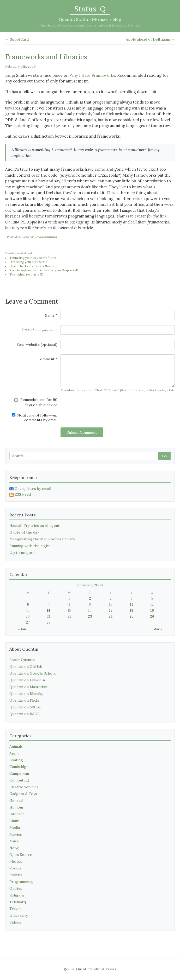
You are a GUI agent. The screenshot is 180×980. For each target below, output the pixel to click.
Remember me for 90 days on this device (36, 402)
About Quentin (22, 660)
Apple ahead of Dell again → (150, 39)
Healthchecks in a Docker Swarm (32, 266)
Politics (16, 875)
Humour (17, 807)
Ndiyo (14, 848)
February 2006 (90, 585)
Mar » (158, 629)
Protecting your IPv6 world (28, 262)
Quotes (16, 888)
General (28, 237)
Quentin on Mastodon (28, 687)
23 (90, 616)
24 (111, 616)
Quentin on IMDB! (25, 714)
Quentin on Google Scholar (33, 673)
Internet (17, 814)
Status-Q (90, 9)
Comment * (47, 359)
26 (152, 616)
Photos (16, 861)
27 (28, 622)
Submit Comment (82, 432)
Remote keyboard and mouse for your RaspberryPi (44, 270)
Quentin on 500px (25, 707)
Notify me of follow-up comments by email (35, 418)
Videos (15, 922)
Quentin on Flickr (25, 700)
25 (131, 616)
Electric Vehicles (24, 787)
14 (49, 610)
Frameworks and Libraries (46, 57)
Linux (14, 821)
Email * (40, 330)
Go (164, 456)
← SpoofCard (17, 39)
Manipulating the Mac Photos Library (42, 539)
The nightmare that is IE (26, 274)
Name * (51, 315)
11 (131, 604)
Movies (16, 834)
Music (14, 841)
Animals (16, 746)
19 (152, 610)
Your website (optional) (37, 344)
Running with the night (30, 546)
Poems (15, 868)
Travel (15, 909)
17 (111, 610)
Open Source (21, 855)
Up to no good (22, 553)
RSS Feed (20, 494)
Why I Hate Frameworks (92, 75)
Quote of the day (24, 532)
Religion (17, 895)
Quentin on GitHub (26, 667)
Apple (14, 753)
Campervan (19, 773)
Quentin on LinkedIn (27, 680)
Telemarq (18, 902)
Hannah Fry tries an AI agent (34, 526)
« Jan (22, 629)
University (19, 915)
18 (131, 610)
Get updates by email (30, 489)
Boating (16, 760)
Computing (19, 780)
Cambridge (19, 767)
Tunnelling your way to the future (33, 258)
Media (15, 828)
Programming (46, 237)
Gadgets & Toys (23, 794)
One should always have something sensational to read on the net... (90, 25)
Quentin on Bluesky (26, 694)
